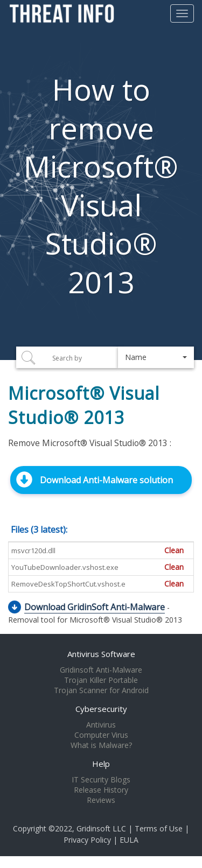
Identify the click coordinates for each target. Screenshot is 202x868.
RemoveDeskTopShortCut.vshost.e (68, 584)
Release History (101, 790)
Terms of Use (159, 828)
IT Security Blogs (101, 780)
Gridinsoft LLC (101, 828)
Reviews (101, 800)
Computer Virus (101, 735)
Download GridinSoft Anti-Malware (95, 607)
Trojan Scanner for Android (101, 690)
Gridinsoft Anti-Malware (101, 670)
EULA (129, 840)
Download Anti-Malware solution (106, 480)
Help (101, 764)
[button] (156, 357)
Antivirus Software (101, 654)
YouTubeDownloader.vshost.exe (65, 567)
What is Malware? (101, 745)
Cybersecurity (101, 709)
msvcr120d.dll (33, 551)
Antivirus (101, 725)
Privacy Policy (87, 840)
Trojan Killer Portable (101, 680)
